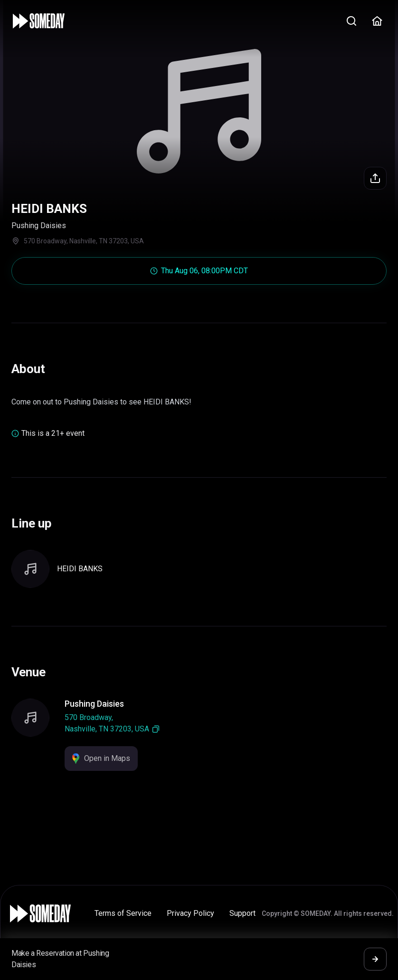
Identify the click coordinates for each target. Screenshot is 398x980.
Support (242, 913)
